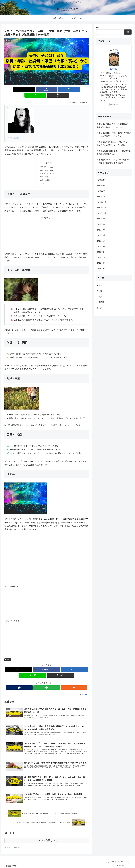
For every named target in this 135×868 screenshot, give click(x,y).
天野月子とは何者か (47, 162)
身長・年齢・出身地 (47, 165)
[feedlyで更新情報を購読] (47, 683)
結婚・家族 (44, 172)
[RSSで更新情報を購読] (51, 683)
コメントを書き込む (47, 840)
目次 (44, 157)
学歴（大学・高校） (47, 168)
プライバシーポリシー (124, 861)
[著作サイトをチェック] (42, 683)
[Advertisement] (47, 230)
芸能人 (8, 655)
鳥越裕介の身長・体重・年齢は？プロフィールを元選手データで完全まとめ (114, 135)
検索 (98, 28)
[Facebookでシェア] (32, 89)
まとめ (42, 179)
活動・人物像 (45, 175)
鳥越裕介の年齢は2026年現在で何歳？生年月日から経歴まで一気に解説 (113, 144)
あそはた (114, 69)
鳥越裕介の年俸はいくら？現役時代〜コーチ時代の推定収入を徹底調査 (114, 161)
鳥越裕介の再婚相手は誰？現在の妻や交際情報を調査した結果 (114, 152)
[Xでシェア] (18, 89)
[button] (75, 89)
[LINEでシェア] (61, 89)
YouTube (16, 132)
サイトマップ (110, 861)
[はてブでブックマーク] (47, 89)
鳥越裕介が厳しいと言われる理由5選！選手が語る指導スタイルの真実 (113, 126)
